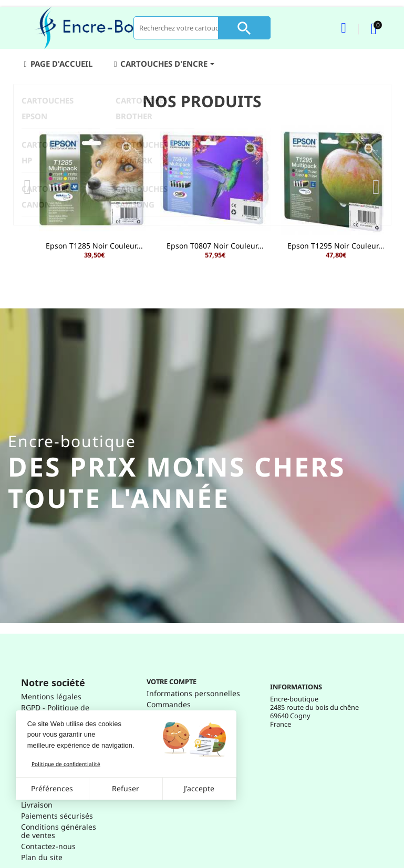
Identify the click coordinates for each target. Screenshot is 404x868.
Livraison (37, 805)
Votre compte (172, 681)
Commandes (169, 704)
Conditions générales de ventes (59, 831)
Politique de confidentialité (66, 764)
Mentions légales (51, 696)
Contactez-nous (48, 846)
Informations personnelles (193, 693)
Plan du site (42, 857)
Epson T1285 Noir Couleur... (94, 246)
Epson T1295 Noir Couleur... (336, 246)
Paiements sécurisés (57, 816)
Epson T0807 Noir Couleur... (215, 246)
